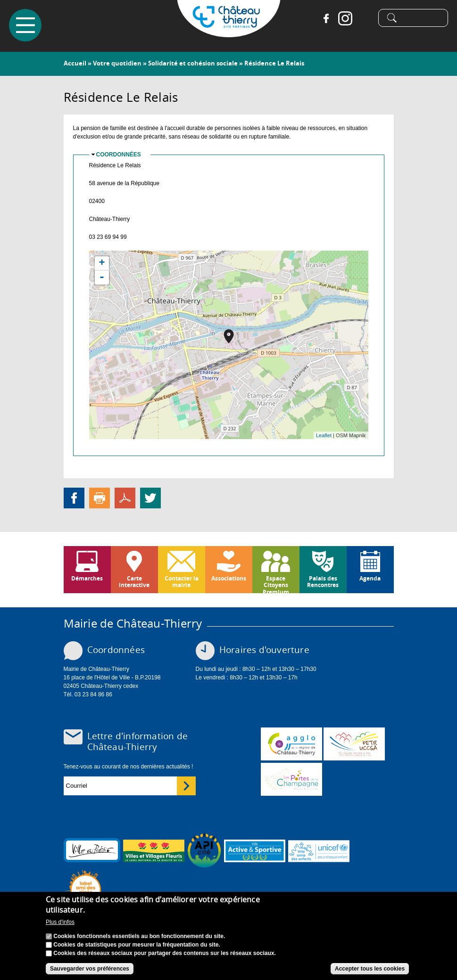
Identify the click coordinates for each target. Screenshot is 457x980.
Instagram (345, 19)
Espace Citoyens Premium (276, 584)
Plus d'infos (60, 922)
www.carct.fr (291, 744)
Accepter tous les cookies (370, 969)
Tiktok (364, 19)
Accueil (75, 63)
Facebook (326, 19)
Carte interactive (134, 582)
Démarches (87, 578)
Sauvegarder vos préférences (90, 969)
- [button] (102, 278)
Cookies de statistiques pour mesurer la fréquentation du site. (137, 945)
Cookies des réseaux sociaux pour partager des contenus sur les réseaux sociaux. (165, 953)
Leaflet (324, 435)
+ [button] (102, 263)
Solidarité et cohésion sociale (193, 63)
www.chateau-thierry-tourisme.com (291, 779)
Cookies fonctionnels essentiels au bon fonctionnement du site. (139, 936)
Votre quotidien (117, 63)
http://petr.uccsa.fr (354, 744)
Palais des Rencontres (323, 582)
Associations (229, 578)
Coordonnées (119, 155)
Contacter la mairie (182, 582)
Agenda (370, 578)
